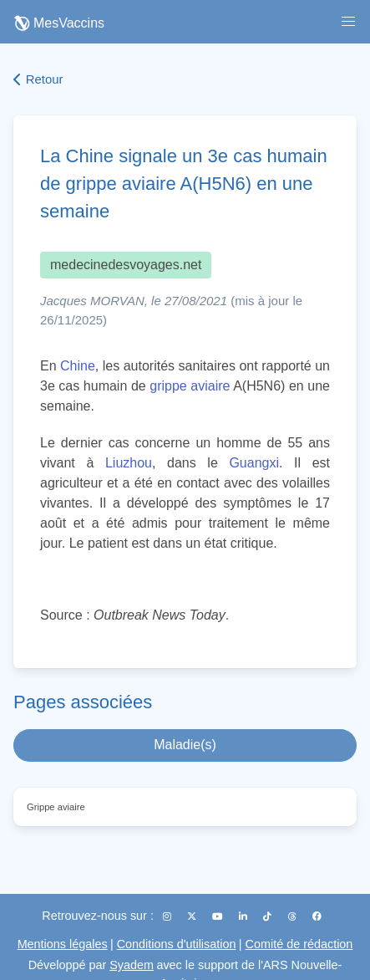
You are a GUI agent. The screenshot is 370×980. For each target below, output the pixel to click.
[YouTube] (219, 916)
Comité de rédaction (299, 944)
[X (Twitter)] (193, 916)
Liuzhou (129, 463)
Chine (78, 366)
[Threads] (294, 916)
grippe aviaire (190, 386)
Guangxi (254, 463)
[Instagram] (168, 916)
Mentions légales (63, 944)
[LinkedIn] (244, 916)
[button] (348, 22)
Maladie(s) (185, 745)
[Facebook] (317, 916)
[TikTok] (269, 916)
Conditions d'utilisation (177, 944)
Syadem (132, 965)
